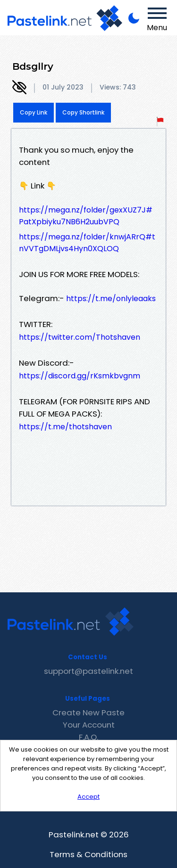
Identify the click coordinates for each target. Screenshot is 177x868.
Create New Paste (88, 712)
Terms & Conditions (88, 854)
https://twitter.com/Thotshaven (80, 337)
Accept (88, 797)
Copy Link (34, 112)
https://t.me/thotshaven (65, 427)
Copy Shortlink (83, 112)
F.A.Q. (88, 737)
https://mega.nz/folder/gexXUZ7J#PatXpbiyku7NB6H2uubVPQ (86, 216)
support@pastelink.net (88, 671)
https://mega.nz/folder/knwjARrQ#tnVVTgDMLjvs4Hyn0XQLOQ (87, 243)
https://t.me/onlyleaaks (111, 299)
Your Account (89, 725)
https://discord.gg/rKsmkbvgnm (80, 376)
